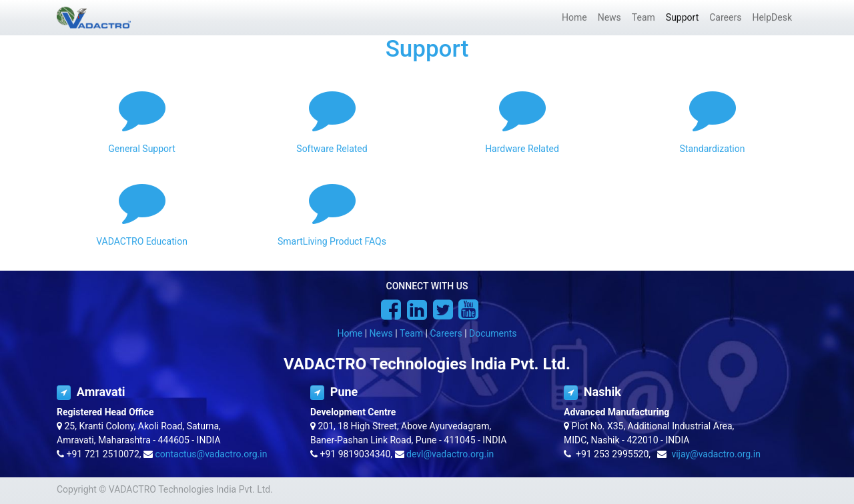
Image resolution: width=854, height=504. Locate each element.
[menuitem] (574, 18)
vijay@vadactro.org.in (716, 454)
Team (411, 333)
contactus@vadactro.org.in (211, 454)
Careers (446, 333)
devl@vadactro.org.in (450, 454)
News (381, 333)
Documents (493, 333)
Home (350, 333)
